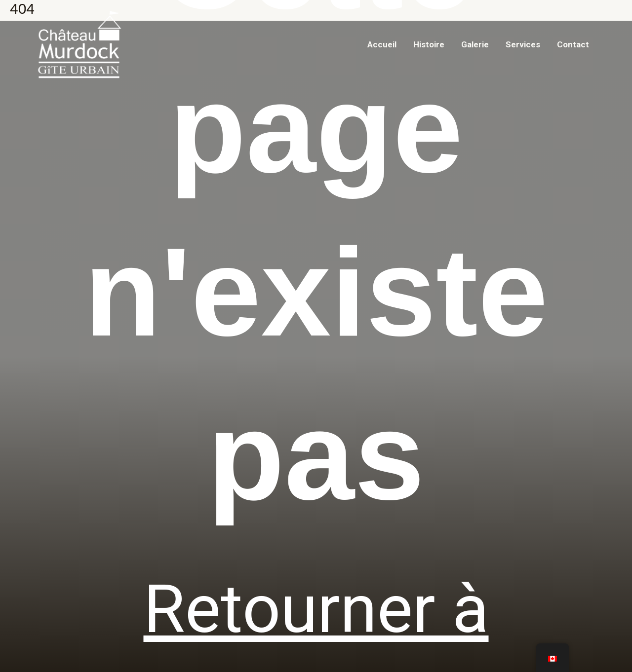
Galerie (475, 44)
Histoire (429, 44)
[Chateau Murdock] (79, 44)
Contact (573, 44)
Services (523, 44)
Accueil (382, 44)
